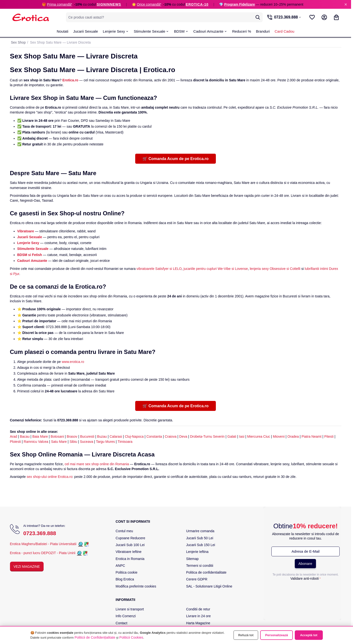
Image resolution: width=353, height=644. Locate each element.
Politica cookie (127, 572)
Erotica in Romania (130, 559)
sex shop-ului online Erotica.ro (50, 477)
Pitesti (329, 436)
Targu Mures (105, 442)
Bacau (25, 436)
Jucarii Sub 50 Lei (200, 538)
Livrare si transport (130, 609)
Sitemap (192, 559)
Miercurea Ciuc (258, 436)
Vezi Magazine (27, 567)
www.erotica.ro (73, 362)
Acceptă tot (309, 635)
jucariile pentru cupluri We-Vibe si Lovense (216, 269)
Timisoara (125, 442)
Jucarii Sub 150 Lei (201, 545)
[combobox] (163, 17)
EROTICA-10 (197, 4)
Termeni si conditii (200, 566)
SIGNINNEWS (109, 4)
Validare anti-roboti (305, 578)
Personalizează (276, 635)
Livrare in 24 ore (198, 616)
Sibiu (73, 442)
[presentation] (305, 592)
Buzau (102, 436)
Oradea (293, 436)
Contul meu (124, 531)
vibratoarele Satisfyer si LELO (159, 269)
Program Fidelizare (239, 4)
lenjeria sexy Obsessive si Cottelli (275, 269)
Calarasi (116, 436)
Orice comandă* (149, 4)
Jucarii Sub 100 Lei (130, 545)
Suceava (86, 442)
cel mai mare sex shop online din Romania (97, 464)
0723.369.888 (40, 533)
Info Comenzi (126, 616)
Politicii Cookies (131, 637)
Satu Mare (59, 442)
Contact (122, 623)
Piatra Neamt (312, 436)
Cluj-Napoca (134, 436)
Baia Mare (40, 436)
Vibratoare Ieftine (129, 552)
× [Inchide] (346, 4)
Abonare (305, 563)
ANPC (120, 566)
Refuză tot (246, 635)
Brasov (72, 436)
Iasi (242, 436)
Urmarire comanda (200, 531)
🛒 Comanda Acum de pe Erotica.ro (176, 159)
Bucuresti (87, 436)
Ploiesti (15, 442)
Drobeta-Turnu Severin (207, 436)
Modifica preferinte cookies (136, 586)
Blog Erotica (125, 579)
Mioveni (279, 436)
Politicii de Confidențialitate (95, 637)
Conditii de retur (198, 609)
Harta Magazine (198, 623)
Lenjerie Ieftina (197, 552)
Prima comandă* (60, 4)
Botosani (57, 436)
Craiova (171, 436)
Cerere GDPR (197, 579)
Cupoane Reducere (130, 538)
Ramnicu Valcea (36, 442)
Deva (183, 436)
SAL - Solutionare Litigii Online (209, 586)
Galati (232, 436)
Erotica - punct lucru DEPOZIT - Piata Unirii (43, 553)
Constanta (154, 436)
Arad (14, 436)
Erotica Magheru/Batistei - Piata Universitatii (43, 544)
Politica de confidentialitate (206, 572)
